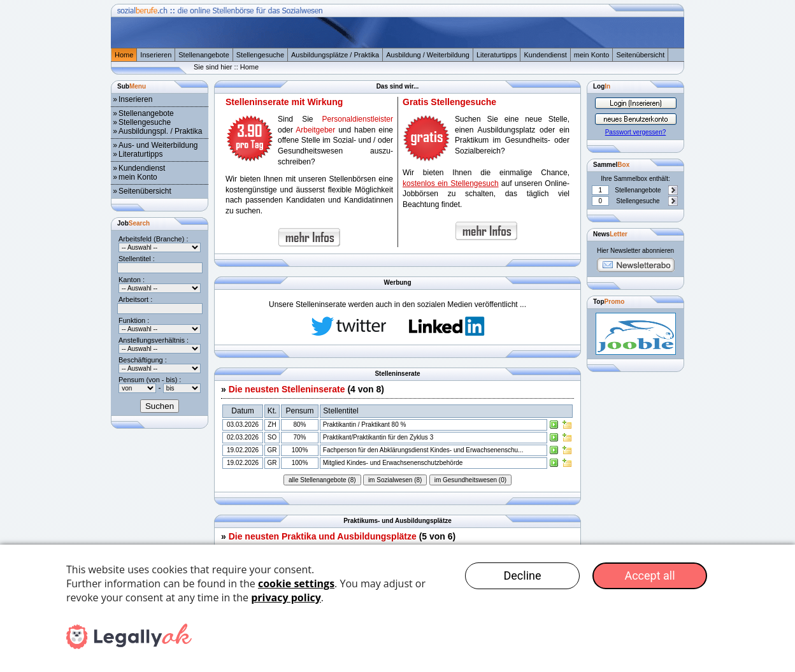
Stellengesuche (260, 55)
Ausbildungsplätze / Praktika (335, 55)
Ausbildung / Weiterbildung (428, 55)
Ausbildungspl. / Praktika (160, 131)
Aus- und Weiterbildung (158, 145)
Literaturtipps (497, 55)
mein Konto (592, 55)
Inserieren (156, 55)
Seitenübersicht (640, 55)
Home (124, 55)
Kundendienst (545, 55)
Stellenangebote (204, 55)
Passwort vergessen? (636, 132)
